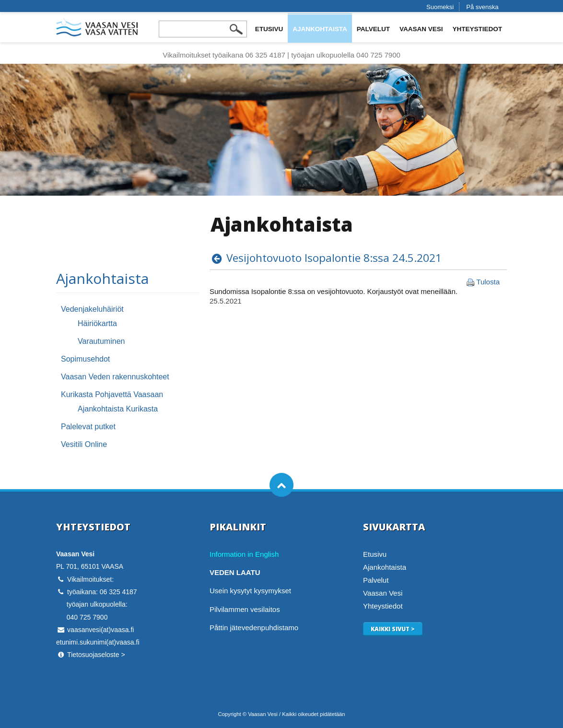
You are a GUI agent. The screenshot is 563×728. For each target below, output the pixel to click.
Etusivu (269, 29)
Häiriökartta (97, 323)
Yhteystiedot (477, 29)
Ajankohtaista (320, 29)
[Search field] (203, 29)
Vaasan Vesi (421, 29)
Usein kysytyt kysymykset (250, 591)
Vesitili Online (84, 444)
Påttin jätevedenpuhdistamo (254, 628)
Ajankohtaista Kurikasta (118, 409)
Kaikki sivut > (393, 629)
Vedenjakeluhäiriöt (92, 309)
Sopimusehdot (85, 359)
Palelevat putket (88, 427)
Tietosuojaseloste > (96, 655)
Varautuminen (101, 341)
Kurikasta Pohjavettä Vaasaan (112, 394)
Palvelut (373, 29)
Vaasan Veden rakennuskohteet (115, 377)
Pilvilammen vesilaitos (245, 609)
